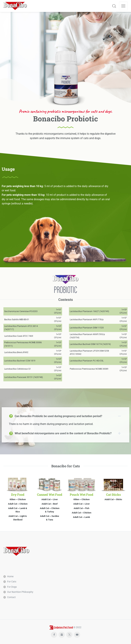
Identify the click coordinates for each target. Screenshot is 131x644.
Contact (11, 597)
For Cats (12, 582)
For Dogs (12, 587)
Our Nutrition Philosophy (20, 592)
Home (10, 576)
